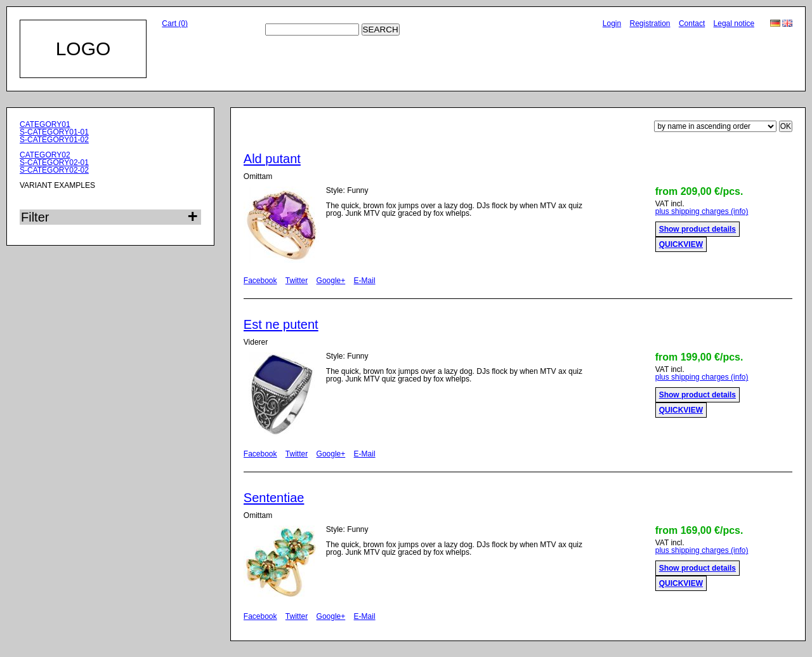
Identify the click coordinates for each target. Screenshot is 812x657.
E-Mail (365, 281)
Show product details (697, 229)
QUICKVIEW (681, 244)
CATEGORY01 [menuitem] (45, 124)
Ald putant (272, 159)
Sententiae (274, 498)
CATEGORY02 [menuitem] (45, 155)
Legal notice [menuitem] (734, 23)
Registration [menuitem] (650, 23)
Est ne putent (281, 324)
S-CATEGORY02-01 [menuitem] (54, 163)
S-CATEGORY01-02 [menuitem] (54, 140)
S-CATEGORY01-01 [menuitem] (54, 132)
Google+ (331, 281)
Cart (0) (175, 23)
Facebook (260, 281)
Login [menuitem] (612, 23)
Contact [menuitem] (692, 23)
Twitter (297, 281)
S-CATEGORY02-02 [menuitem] (54, 170)
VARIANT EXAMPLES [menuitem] (57, 185)
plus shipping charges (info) (702, 211)
